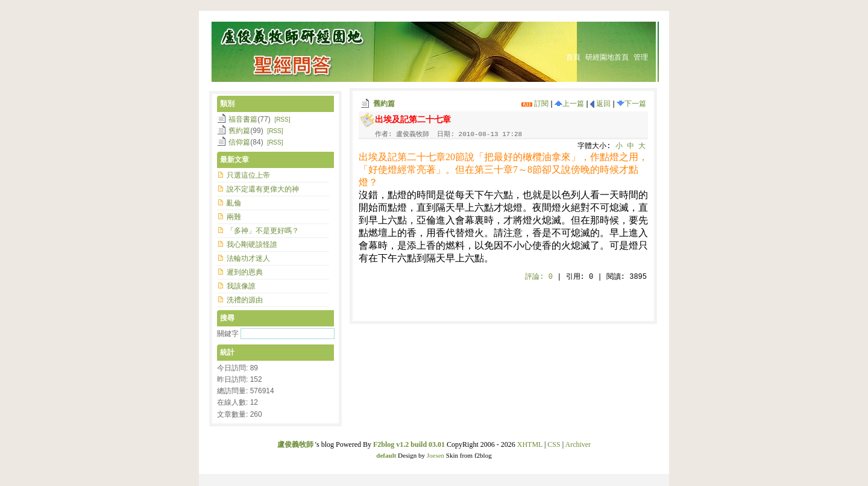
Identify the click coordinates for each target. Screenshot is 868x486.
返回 (600, 104)
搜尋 (227, 318)
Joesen (436, 455)
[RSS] (282, 120)
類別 (227, 104)
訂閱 (535, 104)
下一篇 (631, 104)
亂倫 (234, 203)
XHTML (530, 444)
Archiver (578, 444)
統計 (227, 352)
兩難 (234, 217)
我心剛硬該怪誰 (252, 245)
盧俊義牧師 (295, 444)
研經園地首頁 (607, 57)
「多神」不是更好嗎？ (263, 231)
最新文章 (234, 160)
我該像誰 (241, 286)
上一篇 (569, 104)
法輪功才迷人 (248, 258)
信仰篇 (239, 142)
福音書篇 (243, 119)
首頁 (573, 57)
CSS (554, 444)
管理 (641, 57)
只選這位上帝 (248, 175)
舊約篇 (384, 104)
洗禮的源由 (245, 300)
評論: (539, 277)
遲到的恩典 (245, 272)
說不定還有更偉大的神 (263, 189)
